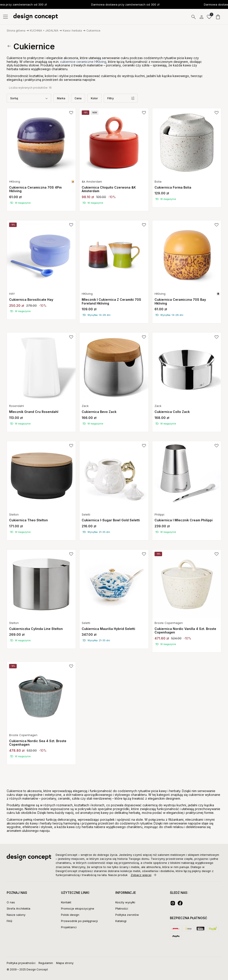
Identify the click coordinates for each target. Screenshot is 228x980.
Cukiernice (93, 31)
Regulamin (46, 963)
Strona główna (16, 31)
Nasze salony (16, 915)
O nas (11, 902)
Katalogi (121, 921)
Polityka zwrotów (127, 915)
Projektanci (69, 927)
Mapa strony (65, 963)
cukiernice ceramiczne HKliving (83, 62)
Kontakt (66, 902)
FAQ (9, 921)
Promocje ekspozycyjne (78, 908)
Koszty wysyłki (125, 902)
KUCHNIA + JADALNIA (44, 31)
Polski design (70, 915)
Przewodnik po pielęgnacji (79, 921)
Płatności (122, 908)
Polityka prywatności (21, 963)
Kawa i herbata (72, 31)
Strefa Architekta (18, 908)
